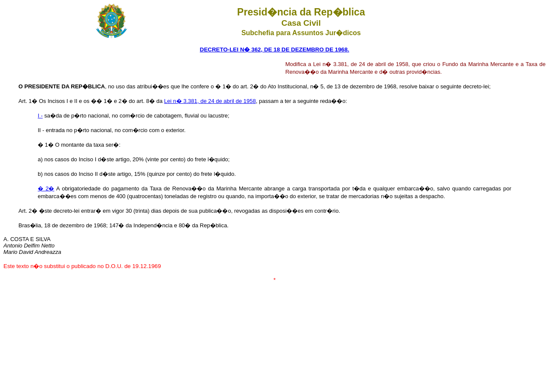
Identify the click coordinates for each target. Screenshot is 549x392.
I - (40, 116)
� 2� (46, 188)
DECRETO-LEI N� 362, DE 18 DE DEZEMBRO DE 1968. (274, 50)
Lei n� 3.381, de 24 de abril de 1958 (210, 101)
